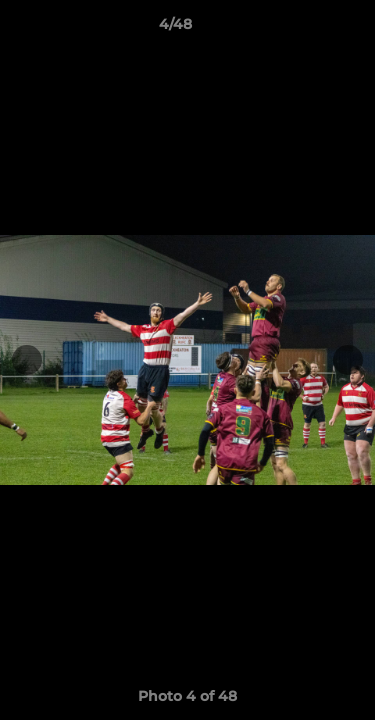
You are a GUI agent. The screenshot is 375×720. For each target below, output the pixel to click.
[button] (303, 29)
